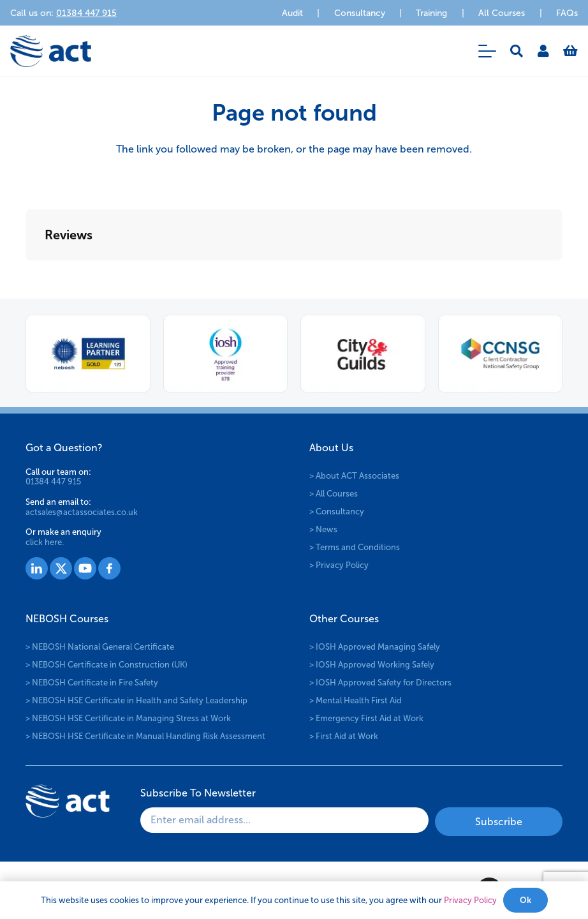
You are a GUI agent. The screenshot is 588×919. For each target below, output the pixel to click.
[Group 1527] (37, 568)
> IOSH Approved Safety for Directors (380, 683)
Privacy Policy (470, 900)
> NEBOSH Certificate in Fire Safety (92, 683)
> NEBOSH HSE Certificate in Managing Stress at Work (128, 718)
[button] (487, 51)
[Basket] (570, 51)
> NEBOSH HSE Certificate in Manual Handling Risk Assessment (145, 736)
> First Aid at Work (344, 736)
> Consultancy (337, 512)
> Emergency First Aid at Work (366, 718)
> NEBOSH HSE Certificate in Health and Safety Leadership (136, 700)
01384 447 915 (53, 482)
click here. (45, 542)
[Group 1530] (109, 568)
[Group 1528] (61, 568)
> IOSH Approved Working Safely (372, 665)
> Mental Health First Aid (356, 700)
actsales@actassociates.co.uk (82, 512)
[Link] (543, 51)
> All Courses (334, 494)
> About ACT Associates (354, 476)
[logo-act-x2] (51, 51)
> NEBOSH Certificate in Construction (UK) (107, 665)
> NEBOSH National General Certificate (100, 647)
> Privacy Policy (339, 565)
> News (323, 529)
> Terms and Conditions (355, 547)
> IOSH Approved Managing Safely (375, 647)
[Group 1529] (85, 568)
